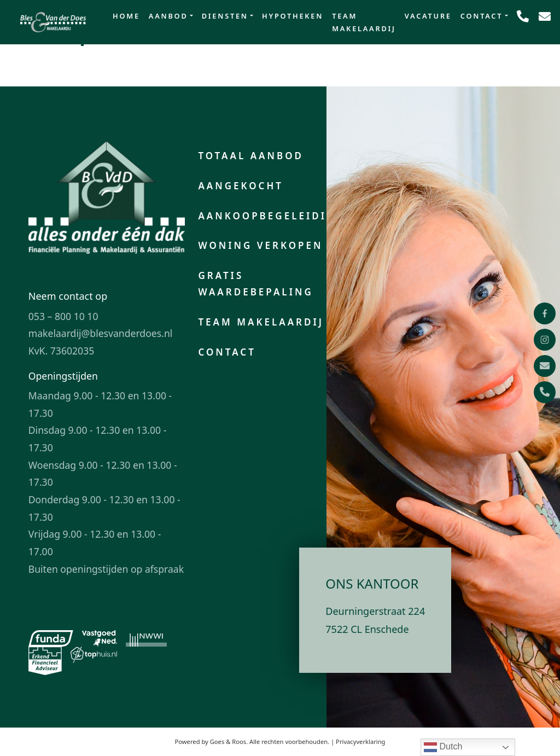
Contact (482, 16)
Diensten (225, 16)
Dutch (443, 747)
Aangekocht (241, 186)
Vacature (428, 16)
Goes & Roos (228, 742)
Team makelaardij (364, 22)
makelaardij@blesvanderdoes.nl (101, 333)
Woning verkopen (260, 245)
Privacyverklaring (360, 742)
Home (126, 16)
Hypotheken (293, 16)
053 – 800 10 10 (63, 316)
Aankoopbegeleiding (271, 216)
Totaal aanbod (251, 156)
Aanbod (168, 16)
